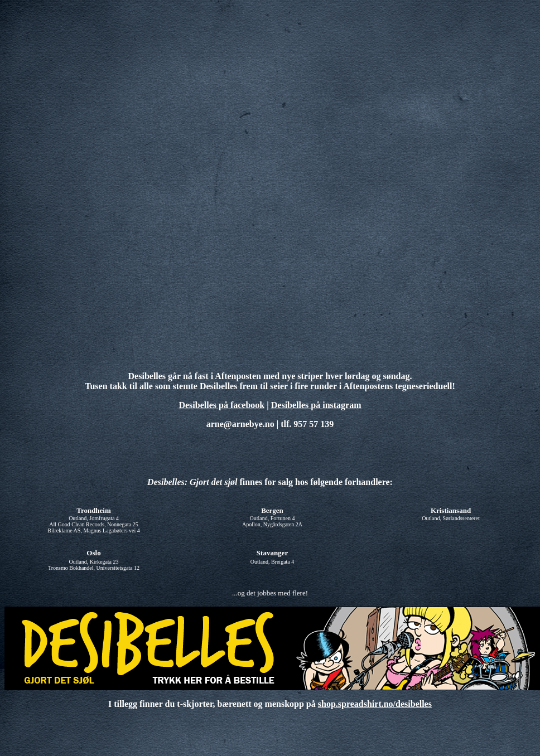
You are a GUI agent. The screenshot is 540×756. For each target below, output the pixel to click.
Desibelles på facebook (221, 405)
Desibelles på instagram (316, 405)
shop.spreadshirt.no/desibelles (375, 704)
